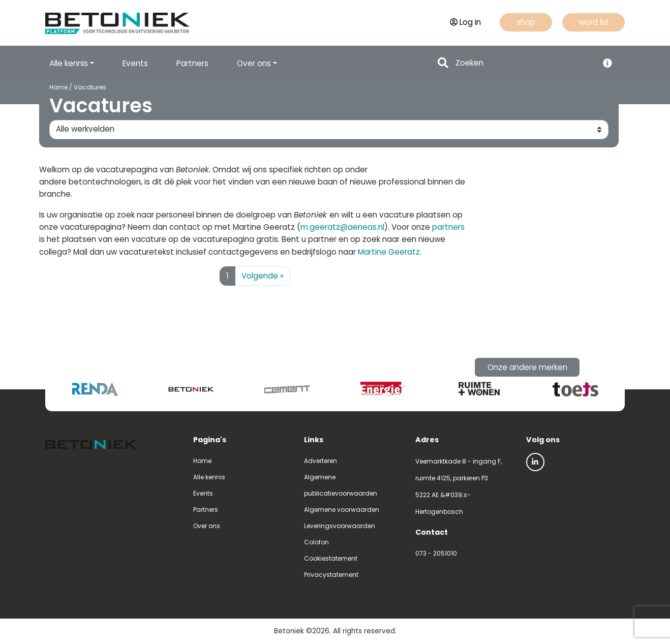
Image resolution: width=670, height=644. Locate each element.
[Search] (524, 63)
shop (526, 22)
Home (58, 87)
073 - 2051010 (436, 553)
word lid (593, 22)
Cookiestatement (331, 558)
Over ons (207, 526)
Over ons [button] (254, 63)
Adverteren (321, 461)
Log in (465, 22)
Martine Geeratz (389, 252)
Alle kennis (209, 477)
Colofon (316, 542)
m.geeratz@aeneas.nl (342, 227)
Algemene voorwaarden (342, 510)
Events (135, 63)
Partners (192, 63)
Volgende (263, 276)
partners (448, 227)
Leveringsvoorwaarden (340, 526)
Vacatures (89, 87)
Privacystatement (331, 575)
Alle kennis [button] (69, 63)
